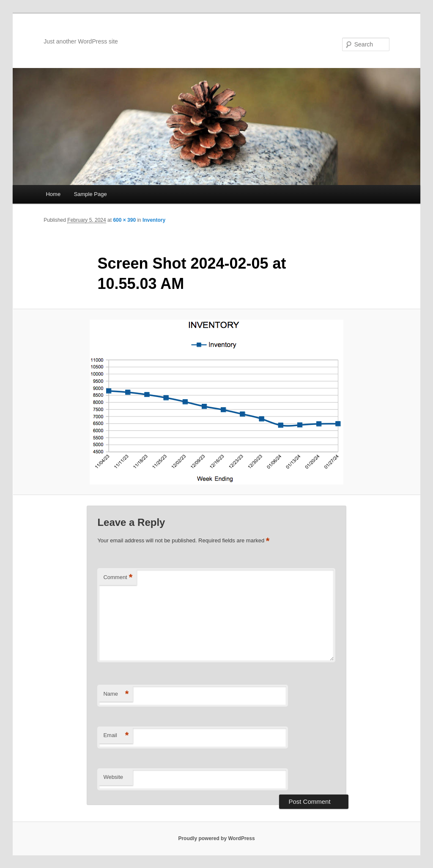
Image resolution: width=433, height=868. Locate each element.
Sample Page (90, 194)
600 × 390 (124, 220)
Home (53, 194)
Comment (118, 578)
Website (113, 777)
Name (116, 694)
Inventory (154, 220)
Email (116, 736)
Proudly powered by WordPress (216, 838)
